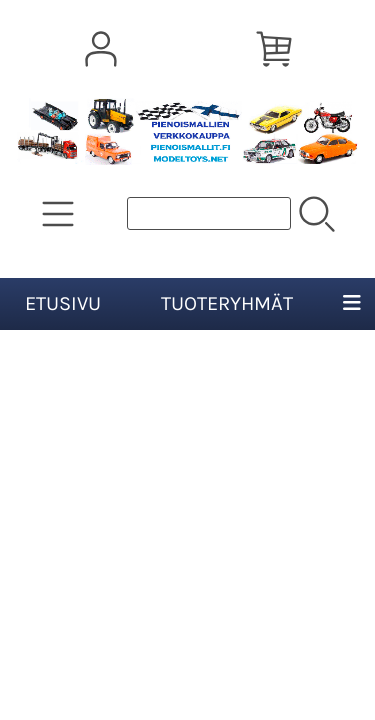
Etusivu (63, 303)
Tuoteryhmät (227, 303)
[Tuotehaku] (209, 213)
